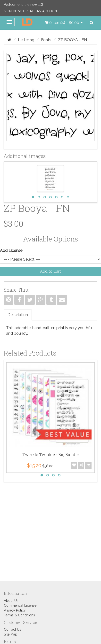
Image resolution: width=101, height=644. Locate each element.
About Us (11, 601)
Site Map (11, 634)
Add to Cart (50, 271)
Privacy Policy (15, 610)
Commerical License (20, 605)
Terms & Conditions (19, 615)
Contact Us (13, 629)
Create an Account (41, 11)
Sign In (10, 11)
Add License (11, 251)
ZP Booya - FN (72, 40)
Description (18, 315)
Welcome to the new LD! (23, 5)
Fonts (46, 40)
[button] (64, 23)
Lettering (26, 40)
